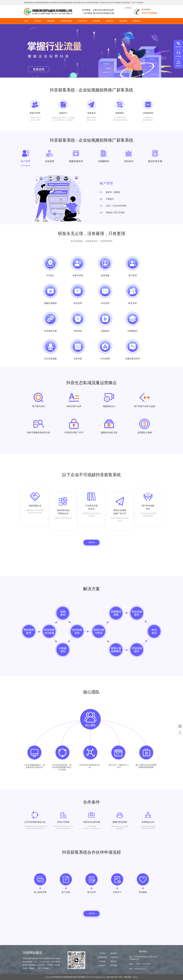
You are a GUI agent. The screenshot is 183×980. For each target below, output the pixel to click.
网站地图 (128, 977)
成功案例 (123, 21)
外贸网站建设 (66, 21)
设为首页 (128, 8)
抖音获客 (97, 21)
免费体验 (91, 542)
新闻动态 (110, 21)
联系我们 (136, 21)
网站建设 (51, 21)
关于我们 (38, 21)
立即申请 (91, 914)
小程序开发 (82, 21)
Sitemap (135, 977)
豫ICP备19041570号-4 (115, 977)
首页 (26, 21)
